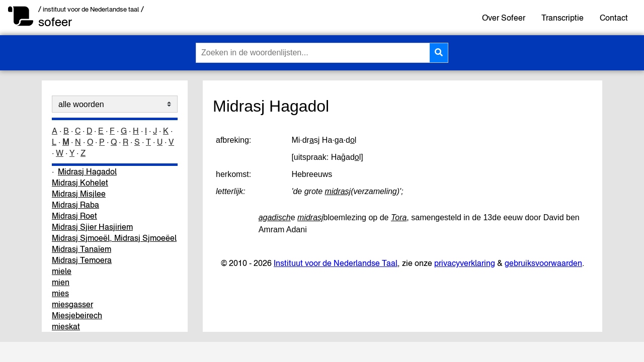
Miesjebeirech (77, 315)
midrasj (338, 191)
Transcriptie (562, 18)
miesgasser (72, 304)
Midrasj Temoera (82, 260)
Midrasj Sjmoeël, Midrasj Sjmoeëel (114, 238)
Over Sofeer (504, 18)
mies (60, 293)
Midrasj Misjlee (79, 194)
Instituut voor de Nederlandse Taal (336, 263)
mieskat (66, 326)
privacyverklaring (465, 263)
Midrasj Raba (75, 205)
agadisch (275, 217)
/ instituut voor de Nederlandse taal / (91, 9)
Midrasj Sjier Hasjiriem (92, 227)
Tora (399, 217)
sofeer (55, 22)
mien (61, 282)
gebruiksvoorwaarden (543, 263)
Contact (614, 18)
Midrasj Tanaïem (82, 249)
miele (62, 271)
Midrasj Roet (74, 216)
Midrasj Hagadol (87, 171)
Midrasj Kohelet (80, 183)
